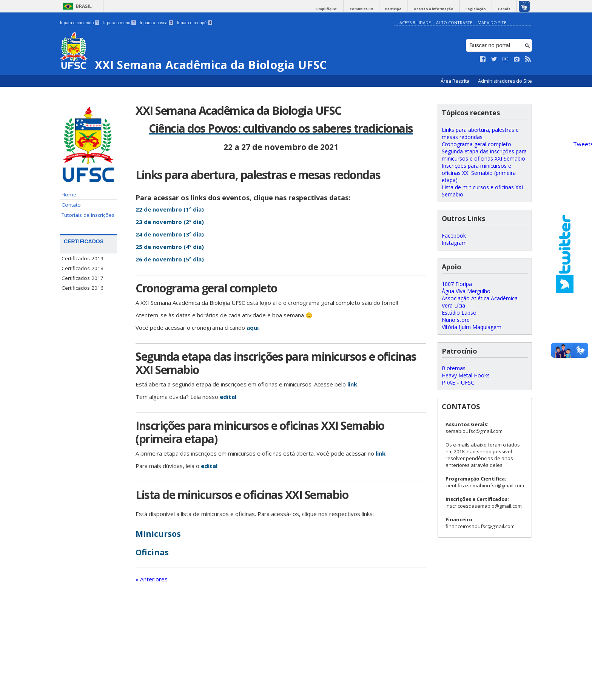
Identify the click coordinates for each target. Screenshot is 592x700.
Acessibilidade (415, 22)
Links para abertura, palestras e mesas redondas (480, 133)
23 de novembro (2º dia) (170, 222)
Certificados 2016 (82, 288)
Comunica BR (361, 9)
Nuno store (456, 320)
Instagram (454, 243)
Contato (71, 205)
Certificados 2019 (82, 258)
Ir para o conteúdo (80, 23)
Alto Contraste (454, 22)
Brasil (84, 6)
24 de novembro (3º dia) (170, 234)
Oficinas (152, 552)
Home (69, 195)
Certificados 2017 (82, 278)
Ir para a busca (156, 23)
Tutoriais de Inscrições (88, 215)
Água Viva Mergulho (466, 291)
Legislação (476, 9)
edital (228, 397)
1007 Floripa (457, 284)
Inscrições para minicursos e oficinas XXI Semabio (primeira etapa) (479, 173)
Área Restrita (456, 81)
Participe (393, 9)
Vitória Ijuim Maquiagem (472, 327)
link (352, 384)
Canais (504, 9)
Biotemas (454, 368)
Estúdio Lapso (459, 313)
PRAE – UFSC (458, 382)
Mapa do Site (492, 22)
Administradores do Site (505, 81)
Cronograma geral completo (476, 144)
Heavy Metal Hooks (466, 375)
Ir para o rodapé (195, 23)
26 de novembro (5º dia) (170, 259)
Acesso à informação (434, 9)
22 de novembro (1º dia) (170, 209)
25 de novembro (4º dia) (170, 247)
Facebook (454, 236)
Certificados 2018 (82, 268)
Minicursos (158, 534)
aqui (253, 328)
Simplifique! (326, 9)
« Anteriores (152, 579)
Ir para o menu (119, 23)
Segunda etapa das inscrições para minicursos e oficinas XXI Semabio (484, 155)
